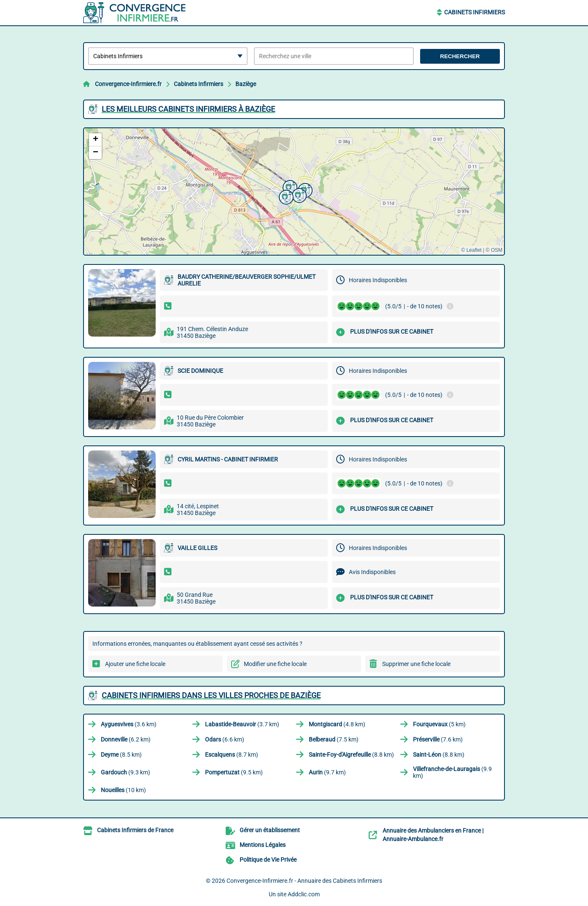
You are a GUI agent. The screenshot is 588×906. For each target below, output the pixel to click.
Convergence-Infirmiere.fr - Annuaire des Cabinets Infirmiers (304, 881)
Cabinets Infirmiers (475, 12)
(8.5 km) (121, 755)
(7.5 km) (334, 739)
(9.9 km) (452, 772)
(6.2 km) (126, 739)
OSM (497, 250)
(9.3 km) (125, 772)
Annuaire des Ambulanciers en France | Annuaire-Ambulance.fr (433, 835)
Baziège (246, 84)
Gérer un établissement (270, 830)
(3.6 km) (129, 724)
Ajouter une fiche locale (135, 664)
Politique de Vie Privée (268, 860)
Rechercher (460, 56)
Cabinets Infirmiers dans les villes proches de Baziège (211, 695)
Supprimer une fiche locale (416, 664)
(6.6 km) (225, 739)
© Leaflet (471, 250)
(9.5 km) (234, 772)
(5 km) (439, 724)
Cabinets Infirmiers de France (135, 830)
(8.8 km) (351, 755)
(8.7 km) (232, 755)
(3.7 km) (242, 724)
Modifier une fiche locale (275, 664)
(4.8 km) (337, 724)
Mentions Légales (263, 845)
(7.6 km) (438, 739)
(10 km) (123, 790)
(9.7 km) (327, 772)
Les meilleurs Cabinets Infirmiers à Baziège (188, 109)
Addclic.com (304, 894)
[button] (285, 196)
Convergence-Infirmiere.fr (128, 84)
